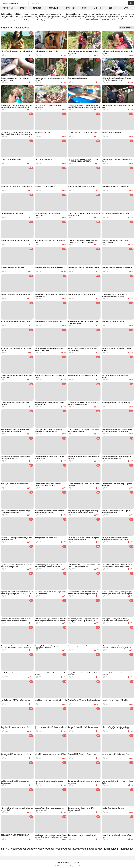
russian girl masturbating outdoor (108, 14)
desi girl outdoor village (78, 20)
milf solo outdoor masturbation (30, 18)
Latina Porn (129, 8)
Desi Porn (113, 8)
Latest (23, 8)
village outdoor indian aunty (34, 14)
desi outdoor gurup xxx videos (79, 18)
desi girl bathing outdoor (27, 20)
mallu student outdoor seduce (98, 20)
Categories (70, 8)
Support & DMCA (62, 862)
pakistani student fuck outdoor (118, 16)
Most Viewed (53, 8)
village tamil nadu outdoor (75, 16)
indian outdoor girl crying (55, 14)
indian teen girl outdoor (117, 20)
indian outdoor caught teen (11, 14)
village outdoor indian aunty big (96, 16)
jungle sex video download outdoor (52, 16)
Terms (76, 862)
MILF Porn (98, 8)
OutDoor (10, 3)
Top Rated (37, 8)
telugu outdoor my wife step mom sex (80, 14)
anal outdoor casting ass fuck (61, 20)
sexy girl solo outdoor (96, 18)
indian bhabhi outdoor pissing (114, 18)
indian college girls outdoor (44, 20)
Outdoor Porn (7, 8)
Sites (84, 8)
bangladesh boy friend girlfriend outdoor (55, 18)
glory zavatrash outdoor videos (27, 16)
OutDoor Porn (65, 866)
